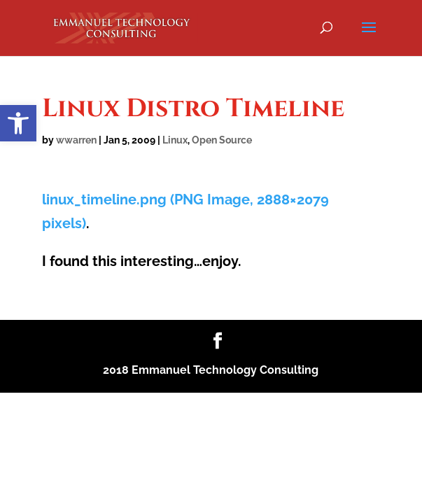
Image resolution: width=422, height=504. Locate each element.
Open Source (222, 140)
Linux (175, 140)
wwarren (76, 140)
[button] (18, 123)
